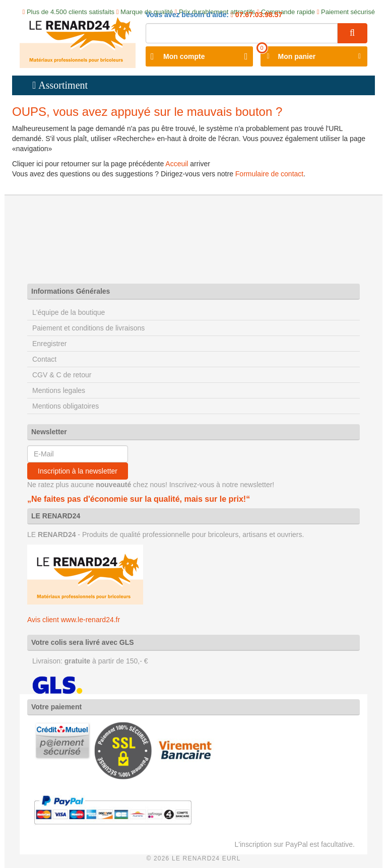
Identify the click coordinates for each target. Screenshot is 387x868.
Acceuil (177, 164)
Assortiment (63, 85)
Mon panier (297, 56)
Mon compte (184, 56)
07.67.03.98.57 (258, 15)
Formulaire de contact (269, 174)
